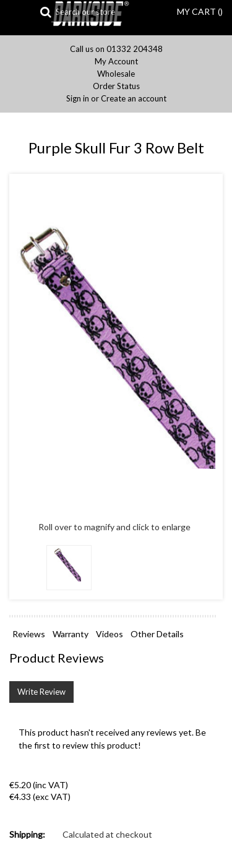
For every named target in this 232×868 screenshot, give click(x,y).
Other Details (157, 634)
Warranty (71, 634)
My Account (116, 62)
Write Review (41, 692)
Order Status (116, 86)
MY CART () (200, 11)
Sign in (78, 99)
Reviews (29, 634)
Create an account (134, 99)
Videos (110, 634)
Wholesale (116, 74)
